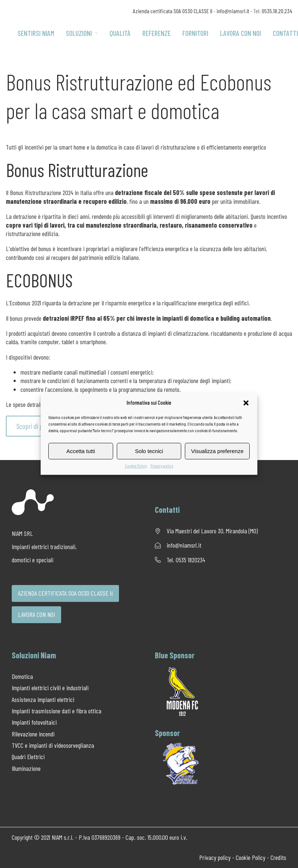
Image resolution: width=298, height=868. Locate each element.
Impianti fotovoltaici (34, 722)
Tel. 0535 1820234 (186, 560)
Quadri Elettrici (28, 757)
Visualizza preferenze (217, 451)
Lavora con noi (241, 33)
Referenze (157, 33)
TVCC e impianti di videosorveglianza (53, 745)
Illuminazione (26, 768)
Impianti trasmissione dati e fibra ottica (57, 711)
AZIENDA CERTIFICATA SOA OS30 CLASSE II (65, 593)
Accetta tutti (81, 451)
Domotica (22, 676)
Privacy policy (162, 466)
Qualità (120, 33)
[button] (246, 403)
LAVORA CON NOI (36, 614)
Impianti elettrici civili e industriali (50, 688)
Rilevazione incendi (33, 734)
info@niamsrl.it (233, 11)
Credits (278, 857)
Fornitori (195, 33)
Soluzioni (82, 33)
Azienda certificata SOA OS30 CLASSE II (173, 11)
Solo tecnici (149, 451)
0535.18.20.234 (277, 11)
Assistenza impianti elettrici (43, 699)
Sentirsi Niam (36, 33)
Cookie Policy (136, 466)
